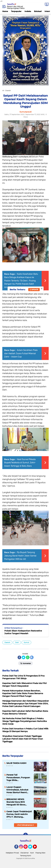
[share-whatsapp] (28, 657)
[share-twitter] (24, 657)
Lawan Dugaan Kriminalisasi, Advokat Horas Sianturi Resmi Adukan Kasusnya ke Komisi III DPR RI (17, 790)
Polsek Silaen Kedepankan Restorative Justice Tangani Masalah (23, 632)
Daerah (7, 642)
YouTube (37, 848)
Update (34, 290)
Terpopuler (16, 11)
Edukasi (38, 11)
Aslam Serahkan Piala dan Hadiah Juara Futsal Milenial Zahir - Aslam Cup (21, 353)
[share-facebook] (19, 657)
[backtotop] (26, 835)
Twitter (31, 848)
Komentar (25, 663)
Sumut (26, 642)
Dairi (17, 642)
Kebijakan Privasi (12, 853)
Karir (32, 853)
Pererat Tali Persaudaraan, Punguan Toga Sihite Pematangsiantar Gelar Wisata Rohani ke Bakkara (18, 778)
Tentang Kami (26, 856)
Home (5, 11)
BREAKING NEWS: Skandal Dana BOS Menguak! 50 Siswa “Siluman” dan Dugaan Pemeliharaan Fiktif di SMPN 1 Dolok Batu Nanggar (18, 802)
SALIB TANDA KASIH (16, 763)
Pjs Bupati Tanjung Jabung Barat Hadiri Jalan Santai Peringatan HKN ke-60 (20, 556)
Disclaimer (25, 853)
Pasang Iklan (40, 853)
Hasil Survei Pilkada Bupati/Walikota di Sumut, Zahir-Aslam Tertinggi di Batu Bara (20, 463)
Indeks (28, 11)
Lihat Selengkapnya (25, 825)
